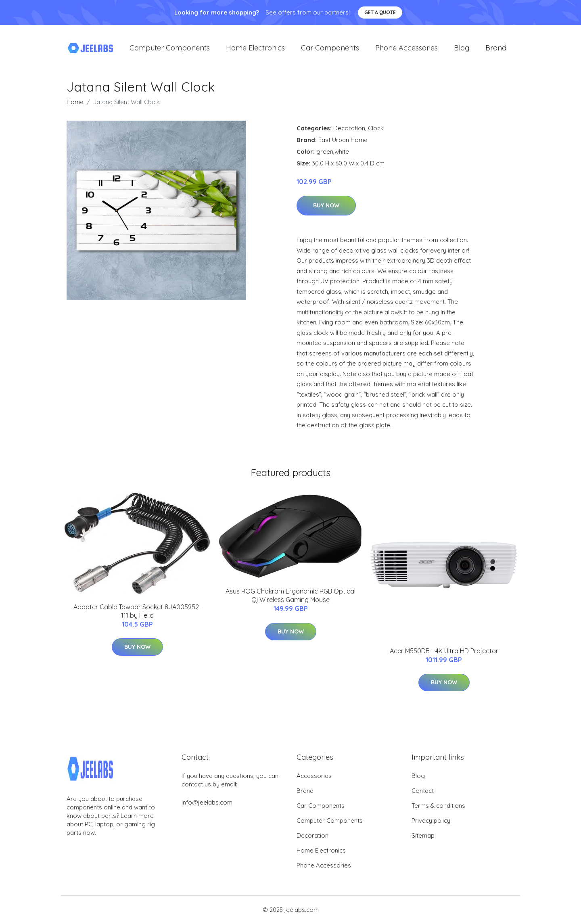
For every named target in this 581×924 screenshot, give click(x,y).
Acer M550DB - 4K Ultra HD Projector (444, 651)
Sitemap (423, 836)
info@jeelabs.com (207, 803)
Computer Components (170, 48)
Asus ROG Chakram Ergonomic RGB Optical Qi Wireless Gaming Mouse (290, 596)
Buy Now (326, 206)
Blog (462, 48)
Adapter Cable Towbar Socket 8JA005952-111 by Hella (137, 611)
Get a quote (380, 12)
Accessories (314, 776)
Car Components (330, 48)
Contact (423, 791)
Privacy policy (431, 821)
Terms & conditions (438, 806)
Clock (376, 129)
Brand (496, 48)
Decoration (349, 129)
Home (75, 102)
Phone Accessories (406, 48)
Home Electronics (255, 48)
